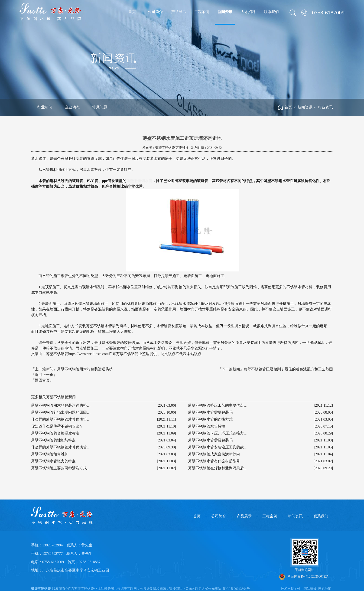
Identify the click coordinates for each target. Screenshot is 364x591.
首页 (288, 107)
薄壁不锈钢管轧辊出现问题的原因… (61, 412)
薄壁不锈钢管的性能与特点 (53, 440)
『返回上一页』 (44, 375)
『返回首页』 (42, 380)
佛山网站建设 (307, 589)
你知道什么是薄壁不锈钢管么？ (57, 426)
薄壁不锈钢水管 (139, 181)
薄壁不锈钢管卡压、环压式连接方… (218, 433)
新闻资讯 (305, 107)
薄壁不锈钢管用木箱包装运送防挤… (61, 405)
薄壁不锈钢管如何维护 (50, 454)
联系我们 (321, 516)
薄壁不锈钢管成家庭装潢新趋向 (214, 454)
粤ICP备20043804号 (236, 589)
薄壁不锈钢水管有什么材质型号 (214, 461)
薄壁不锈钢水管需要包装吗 (210, 412)
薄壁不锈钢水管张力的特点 (53, 461)
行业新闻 (45, 107)
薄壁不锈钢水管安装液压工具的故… (218, 447)
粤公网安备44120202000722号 (305, 577)
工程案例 (270, 516)
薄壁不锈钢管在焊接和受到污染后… (218, 468)
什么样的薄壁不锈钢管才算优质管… (61, 419)
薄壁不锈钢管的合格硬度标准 (55, 433)
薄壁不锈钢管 (41, 589)
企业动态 (72, 107)
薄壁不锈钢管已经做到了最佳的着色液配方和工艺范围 (288, 369)
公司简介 (219, 516)
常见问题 (100, 107)
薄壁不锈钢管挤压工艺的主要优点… (218, 405)
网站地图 (325, 589)
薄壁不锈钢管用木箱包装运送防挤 (85, 369)
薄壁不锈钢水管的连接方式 (210, 419)
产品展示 (244, 516)
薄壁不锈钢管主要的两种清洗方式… (61, 468)
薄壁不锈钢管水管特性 (207, 426)
